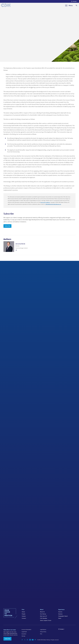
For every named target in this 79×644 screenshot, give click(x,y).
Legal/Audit (24, 632)
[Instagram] (27, 640)
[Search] (76, 6)
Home (23, 612)
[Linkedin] (30, 640)
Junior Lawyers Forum (46, 620)
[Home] (6, 6)
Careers (24, 616)
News (60, 618)
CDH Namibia (44, 618)
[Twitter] (25, 640)
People (24, 614)
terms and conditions (45, 202)
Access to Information (26, 630)
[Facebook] (22, 640)
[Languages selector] (74, 1)
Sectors (60, 612)
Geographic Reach (63, 616)
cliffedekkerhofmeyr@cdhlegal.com (53, 204)
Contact (24, 618)
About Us (42, 612)
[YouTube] (33, 640)
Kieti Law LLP (43, 616)
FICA (41, 634)
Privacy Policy (43, 632)
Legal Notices (43, 630)
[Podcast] (35, 640)
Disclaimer (24, 634)
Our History (43, 614)
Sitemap (23, 636)
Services (60, 614)
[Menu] (69, 5)
